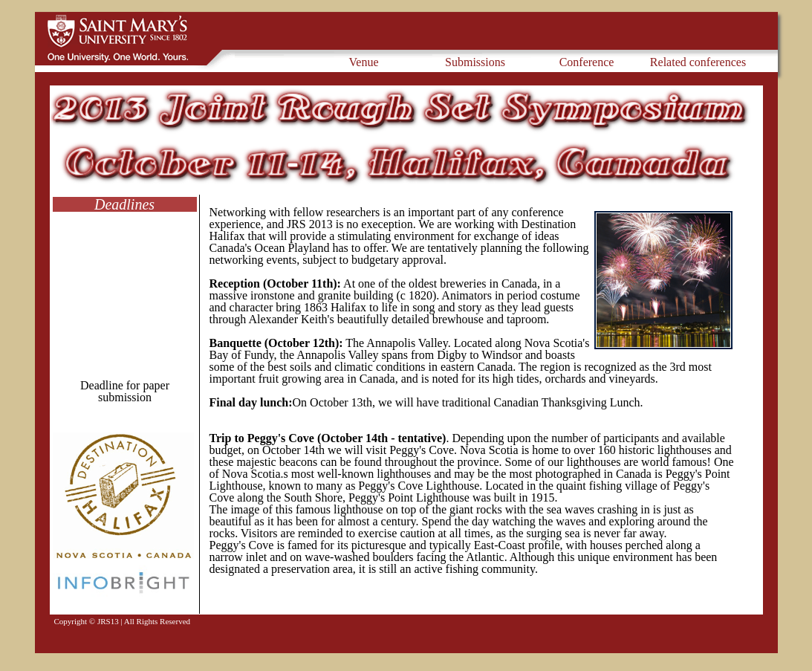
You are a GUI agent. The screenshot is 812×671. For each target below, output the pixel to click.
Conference (587, 62)
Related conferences (698, 62)
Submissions (475, 62)
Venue (364, 62)
